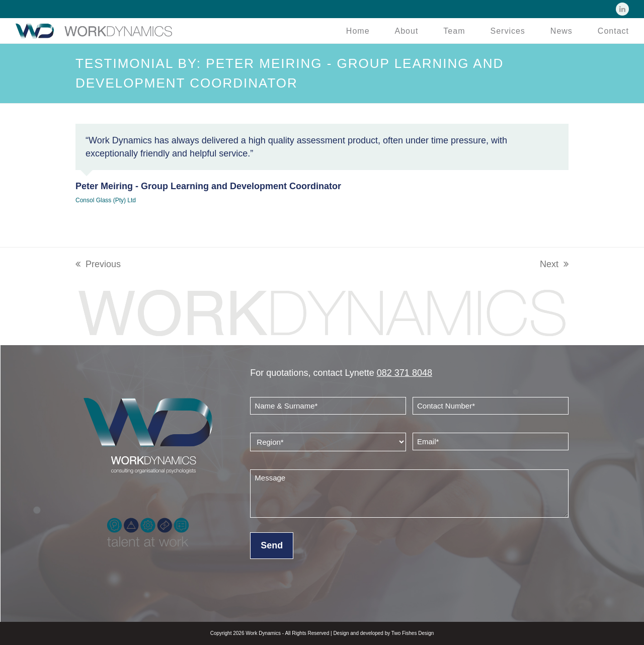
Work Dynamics (263, 633)
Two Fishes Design (413, 633)
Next (554, 264)
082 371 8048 (405, 373)
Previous (98, 264)
